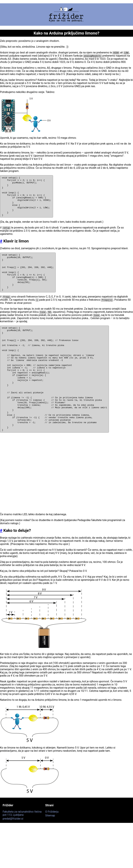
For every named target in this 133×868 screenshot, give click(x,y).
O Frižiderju (52, 848)
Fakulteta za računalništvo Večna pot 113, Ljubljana (22, 850)
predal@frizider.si (13, 855)
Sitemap (50, 852)
